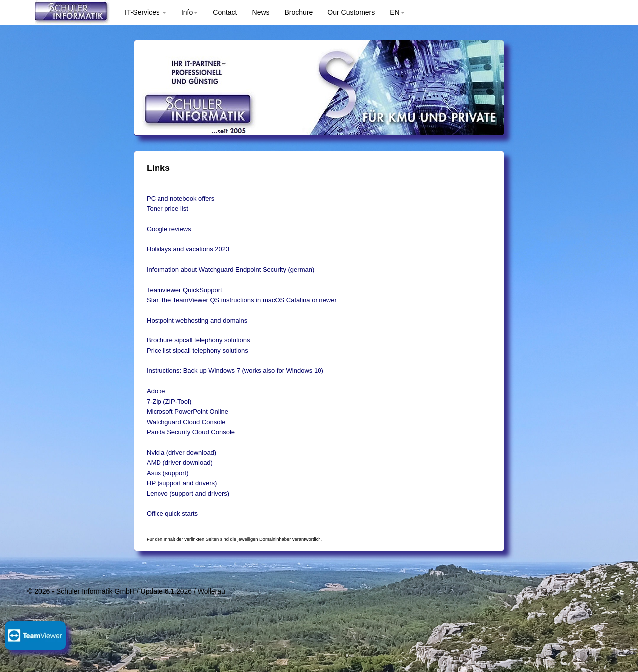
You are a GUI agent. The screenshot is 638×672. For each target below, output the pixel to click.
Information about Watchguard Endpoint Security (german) (230, 269)
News (261, 12)
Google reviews (169, 229)
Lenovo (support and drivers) (188, 493)
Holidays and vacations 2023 (188, 249)
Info (190, 12)
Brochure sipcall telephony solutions (198, 340)
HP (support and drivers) (182, 483)
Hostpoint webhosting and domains (197, 320)
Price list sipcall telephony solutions (197, 351)
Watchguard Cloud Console (186, 422)
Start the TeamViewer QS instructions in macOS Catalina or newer (242, 300)
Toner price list (167, 209)
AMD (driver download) (180, 462)
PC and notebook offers (180, 199)
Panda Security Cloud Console (191, 432)
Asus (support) (168, 473)
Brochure (299, 12)
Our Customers (351, 12)
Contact (225, 12)
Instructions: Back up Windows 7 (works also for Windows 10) (235, 371)
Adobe (156, 391)
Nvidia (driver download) (181, 452)
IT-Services (146, 12)
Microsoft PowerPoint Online (187, 412)
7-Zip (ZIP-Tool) (169, 402)
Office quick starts (172, 514)
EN (397, 12)
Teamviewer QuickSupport (184, 290)
